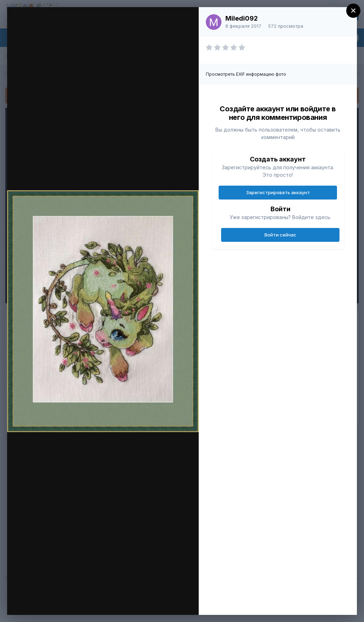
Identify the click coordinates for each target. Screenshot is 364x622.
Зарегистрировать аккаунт (278, 192)
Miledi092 (242, 18)
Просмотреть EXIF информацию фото (246, 74)
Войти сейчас (280, 235)
